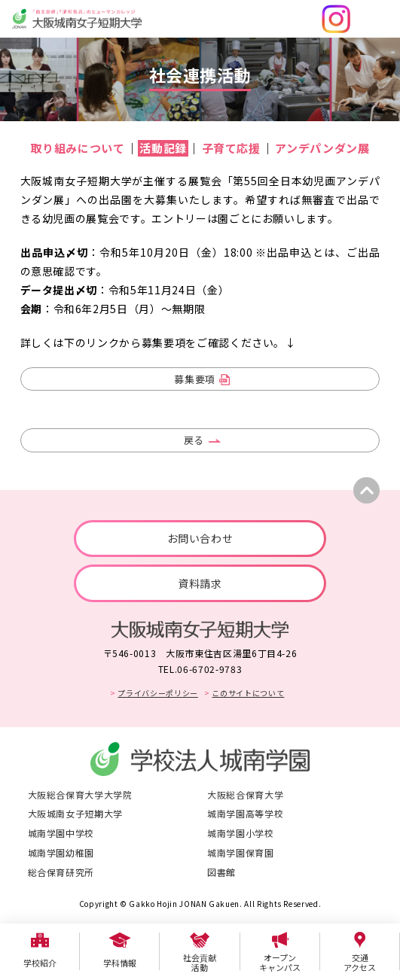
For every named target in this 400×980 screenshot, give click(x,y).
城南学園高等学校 (245, 813)
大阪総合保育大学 (245, 794)
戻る (194, 440)
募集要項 (195, 379)
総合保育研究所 (61, 872)
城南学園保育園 (241, 852)
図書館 (221, 872)
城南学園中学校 (61, 833)
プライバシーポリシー (158, 693)
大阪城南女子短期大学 (76, 813)
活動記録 (163, 148)
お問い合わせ (200, 538)
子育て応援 (231, 148)
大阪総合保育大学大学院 (80, 794)
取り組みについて (77, 148)
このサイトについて (248, 693)
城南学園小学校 (241, 833)
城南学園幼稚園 (61, 852)
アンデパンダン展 (322, 148)
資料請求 (200, 583)
